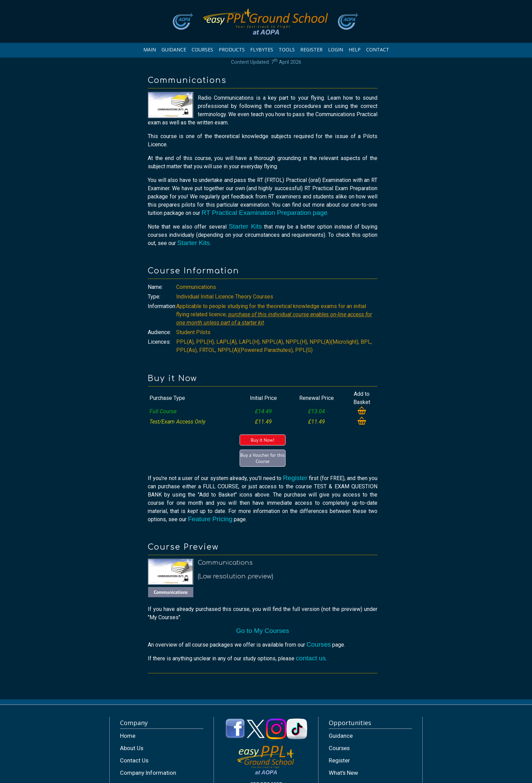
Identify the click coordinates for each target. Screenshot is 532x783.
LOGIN (336, 50)
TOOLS (287, 50)
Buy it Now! (262, 440)
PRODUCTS (232, 50)
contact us (311, 658)
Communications (171, 592)
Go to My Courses (263, 631)
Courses (319, 644)
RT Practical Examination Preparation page (264, 213)
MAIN (150, 50)
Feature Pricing (210, 519)
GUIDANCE (174, 50)
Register (295, 478)
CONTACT (378, 50)
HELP (355, 50)
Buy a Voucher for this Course (263, 458)
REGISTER (311, 50)
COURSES (202, 50)
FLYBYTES (262, 50)
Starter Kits (245, 226)
